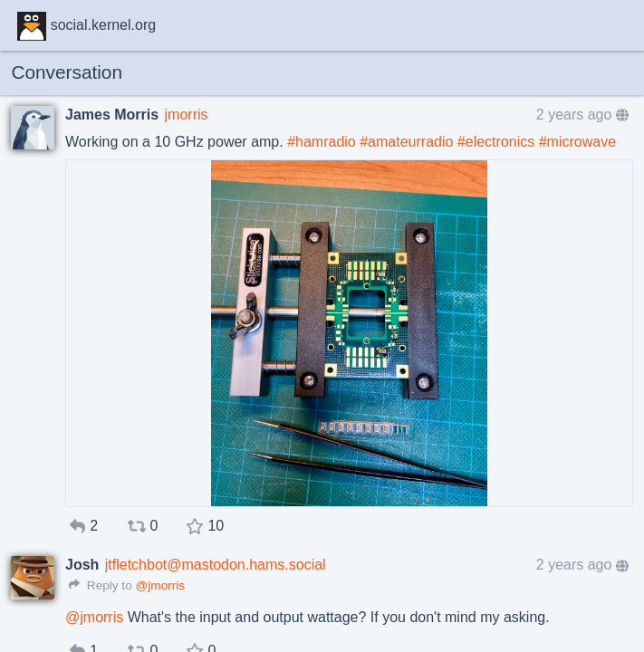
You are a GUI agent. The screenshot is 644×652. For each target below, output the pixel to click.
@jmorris (160, 585)
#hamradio (322, 142)
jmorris (187, 115)
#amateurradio (406, 142)
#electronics (496, 142)
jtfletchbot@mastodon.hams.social (216, 565)
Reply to (101, 585)
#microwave (577, 142)
